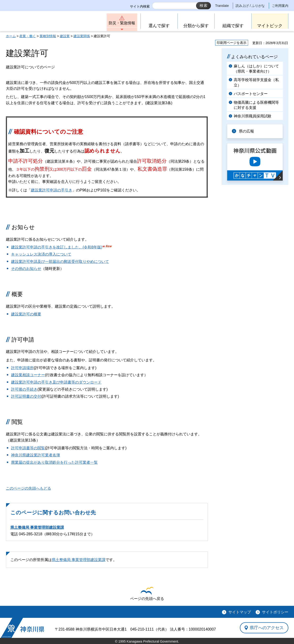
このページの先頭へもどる (28, 488)
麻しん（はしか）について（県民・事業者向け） (256, 69)
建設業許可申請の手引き (52, 190)
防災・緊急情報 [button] (122, 23)
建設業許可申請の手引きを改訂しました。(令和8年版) (57, 247)
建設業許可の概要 (26, 314)
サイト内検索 (140, 6)
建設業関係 (82, 36)
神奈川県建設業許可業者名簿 (36, 455)
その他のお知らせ (26, 269)
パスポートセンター (251, 94)
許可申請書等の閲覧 (28, 448)
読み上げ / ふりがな (250, 6)
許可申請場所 (22, 368)
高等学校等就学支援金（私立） (256, 82)
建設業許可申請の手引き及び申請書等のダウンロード (56, 382)
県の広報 (246, 131)
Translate (222, 6)
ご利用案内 (280, 6)
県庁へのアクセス (267, 628)
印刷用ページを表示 (232, 43)
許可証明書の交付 (26, 396)
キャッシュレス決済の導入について (41, 254)
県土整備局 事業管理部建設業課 (37, 527)
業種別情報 (48, 36)
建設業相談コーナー (28, 375)
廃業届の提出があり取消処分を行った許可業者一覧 (54, 462)
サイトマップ (240, 612)
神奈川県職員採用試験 (253, 116)
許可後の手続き (24, 389)
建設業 (65, 36)
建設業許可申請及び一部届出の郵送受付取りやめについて (60, 262)
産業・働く (28, 36)
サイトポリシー (275, 612)
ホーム (11, 36)
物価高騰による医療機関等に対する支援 (256, 105)
